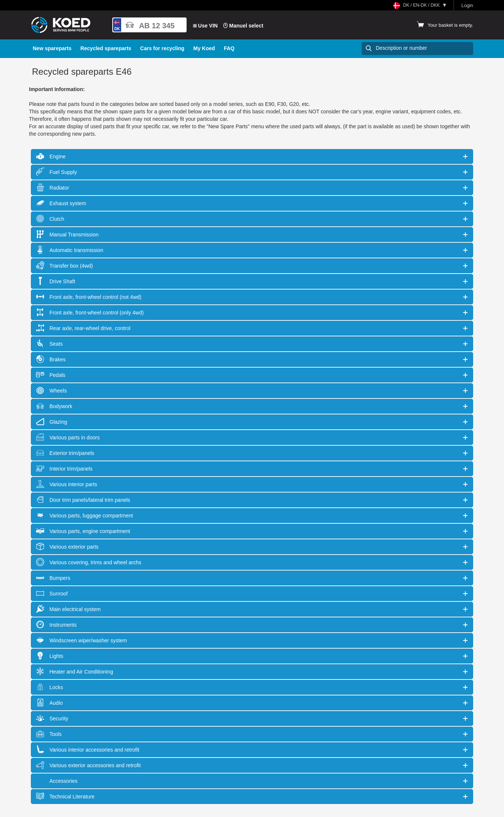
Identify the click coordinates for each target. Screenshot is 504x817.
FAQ (229, 48)
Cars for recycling (162, 48)
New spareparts (52, 48)
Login (467, 5)
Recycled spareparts (106, 48)
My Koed (204, 48)
